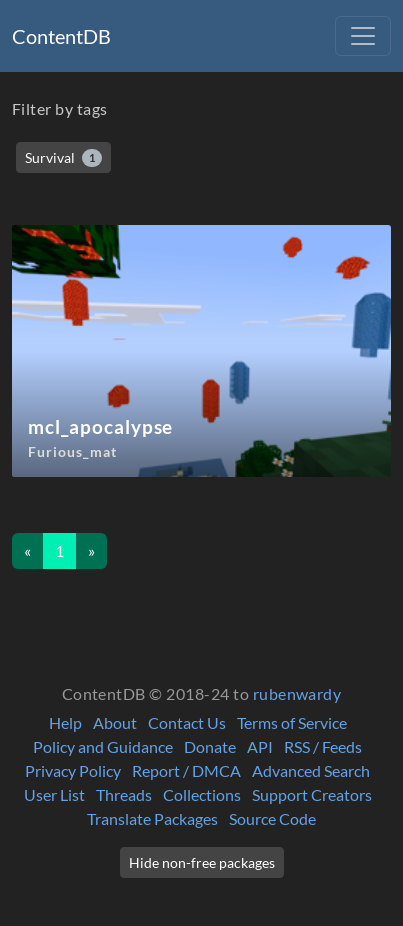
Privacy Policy (73, 770)
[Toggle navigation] (363, 36)
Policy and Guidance (103, 746)
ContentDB (61, 36)
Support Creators (312, 794)
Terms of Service (292, 722)
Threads (124, 794)
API (260, 746)
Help (65, 722)
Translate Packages (152, 818)
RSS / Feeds (323, 746)
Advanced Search (311, 770)
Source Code (272, 818)
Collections (202, 794)
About (115, 722)
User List (54, 794)
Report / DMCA (186, 770)
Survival (63, 158)
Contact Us (187, 722)
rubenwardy (297, 693)
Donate (210, 746)
